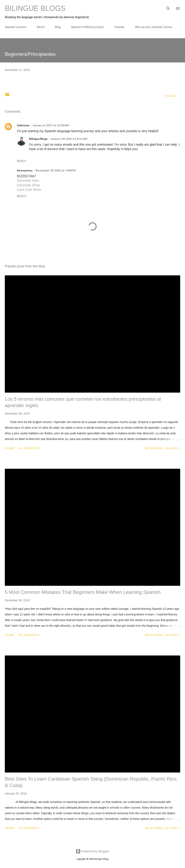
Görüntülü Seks (28, 181)
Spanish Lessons (16, 27)
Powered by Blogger (92, 851)
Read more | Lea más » (163, 448)
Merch (41, 27)
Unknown (23, 125)
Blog (58, 27)
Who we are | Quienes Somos (154, 27)
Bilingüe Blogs (35, 8)
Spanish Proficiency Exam (87, 27)
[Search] (168, 7)
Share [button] (170, 96)
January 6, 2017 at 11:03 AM (51, 125)
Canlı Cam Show (29, 190)
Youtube (119, 27)
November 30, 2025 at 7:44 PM (56, 170)
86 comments (29, 448)
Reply (22, 161)
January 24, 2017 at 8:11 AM (69, 139)
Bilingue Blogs (38, 139)
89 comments (29, 635)
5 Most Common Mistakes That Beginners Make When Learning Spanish (83, 592)
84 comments (29, 828)
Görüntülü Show (28, 185)
